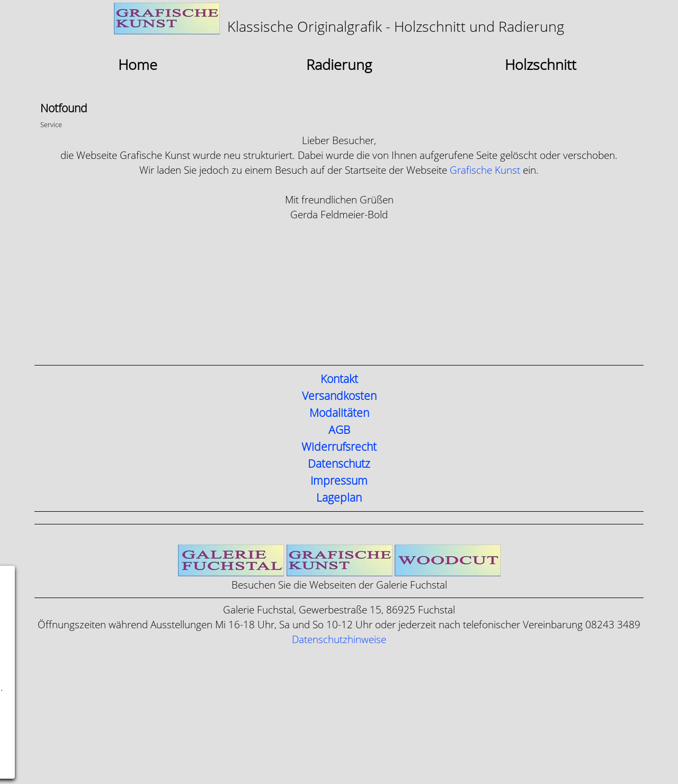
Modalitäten (339, 413)
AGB (339, 430)
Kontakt (339, 379)
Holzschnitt (541, 65)
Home (138, 65)
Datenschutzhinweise (339, 640)
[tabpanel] (339, 20)
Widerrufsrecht (339, 447)
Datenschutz (339, 464)
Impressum (339, 481)
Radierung (339, 65)
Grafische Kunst (485, 170)
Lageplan (339, 498)
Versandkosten (339, 396)
